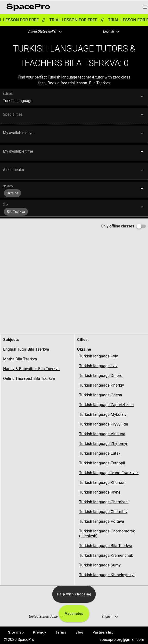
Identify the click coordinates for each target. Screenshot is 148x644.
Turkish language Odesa (101, 395)
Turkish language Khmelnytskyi (107, 575)
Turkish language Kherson (102, 483)
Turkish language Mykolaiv (103, 414)
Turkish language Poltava (102, 521)
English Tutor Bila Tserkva (26, 349)
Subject (8, 94)
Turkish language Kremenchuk (106, 555)
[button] (42, 32)
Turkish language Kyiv (99, 356)
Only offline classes (118, 226)
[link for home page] (28, 7)
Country (8, 186)
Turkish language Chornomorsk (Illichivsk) (107, 534)
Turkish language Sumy (100, 565)
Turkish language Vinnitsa (102, 434)
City (5, 205)
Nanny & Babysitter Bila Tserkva (31, 369)
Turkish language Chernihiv (103, 512)
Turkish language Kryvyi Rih (104, 424)
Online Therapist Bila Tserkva (29, 379)
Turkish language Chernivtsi (104, 502)
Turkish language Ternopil (102, 463)
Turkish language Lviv (98, 366)
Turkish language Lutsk (100, 453)
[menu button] (145, 7)
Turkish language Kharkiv (102, 385)
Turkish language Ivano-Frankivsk (109, 473)
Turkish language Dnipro (101, 376)
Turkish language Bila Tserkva (106, 546)
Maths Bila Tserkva (20, 359)
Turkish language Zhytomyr (103, 444)
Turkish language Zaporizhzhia (107, 405)
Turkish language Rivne (100, 492)
